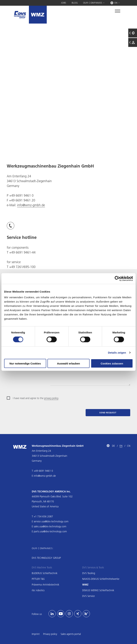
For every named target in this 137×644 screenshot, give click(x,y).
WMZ (85, 585)
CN (129, 446)
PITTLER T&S (38, 579)
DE (113, 446)
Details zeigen (117, 353)
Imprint (36, 634)
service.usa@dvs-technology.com (51, 521)
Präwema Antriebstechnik (45, 585)
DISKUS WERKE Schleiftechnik (98, 590)
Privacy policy (50, 634)
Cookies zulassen (112, 363)
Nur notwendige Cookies (25, 363)
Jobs (64, 3)
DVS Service (88, 596)
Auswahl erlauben (68, 363)
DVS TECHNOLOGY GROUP (46, 558)
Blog (75, 3)
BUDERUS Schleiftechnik (45, 573)
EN (121, 446)
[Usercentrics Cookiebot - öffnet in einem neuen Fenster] (117, 279)
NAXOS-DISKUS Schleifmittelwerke (101, 579)
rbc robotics (38, 590)
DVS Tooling (89, 573)
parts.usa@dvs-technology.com (50, 531)
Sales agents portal (71, 634)
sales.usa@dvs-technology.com (50, 526)
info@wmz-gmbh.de (31, 205)
